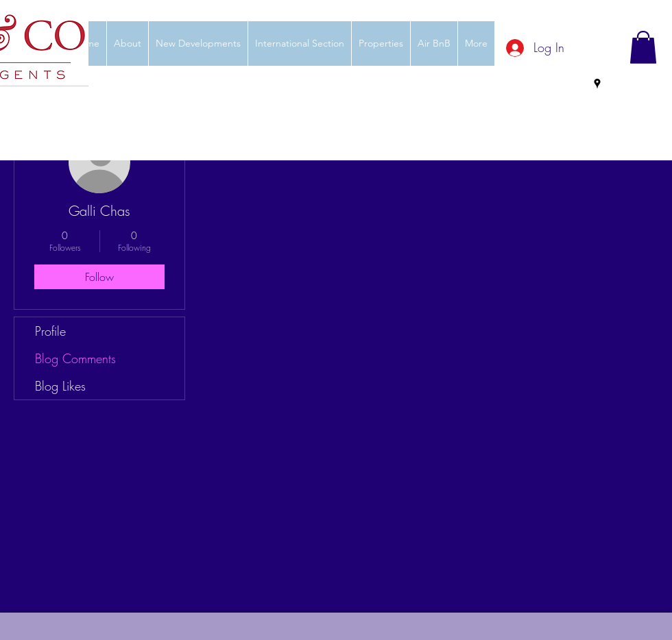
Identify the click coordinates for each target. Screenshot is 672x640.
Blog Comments (75, 358)
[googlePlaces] (597, 84)
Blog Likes (60, 386)
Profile (50, 331)
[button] (643, 47)
